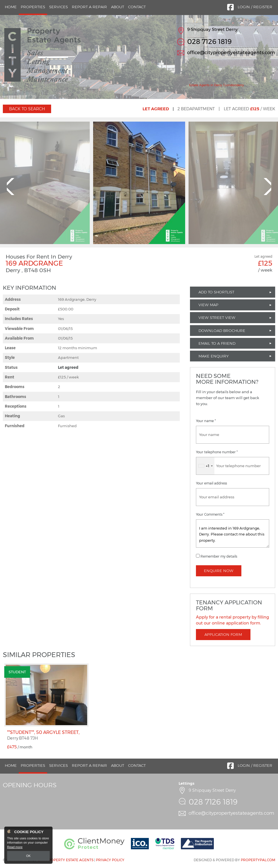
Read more (15, 847)
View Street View (217, 317)
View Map (208, 305)
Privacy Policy (110, 860)
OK (28, 856)
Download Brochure (222, 331)
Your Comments (210, 515)
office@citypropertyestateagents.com (231, 52)
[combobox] (205, 466)
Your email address (211, 483)
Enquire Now (219, 571)
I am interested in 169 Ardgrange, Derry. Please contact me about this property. (233, 533)
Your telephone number (217, 452)
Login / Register (255, 7)
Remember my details (219, 556)
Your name (206, 421)
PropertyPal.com (258, 860)
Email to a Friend (217, 343)
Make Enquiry (214, 356)
